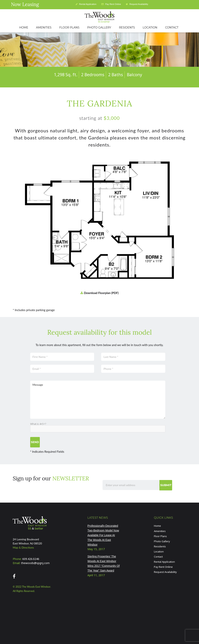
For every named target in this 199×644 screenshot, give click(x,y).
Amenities (160, 531)
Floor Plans (160, 536)
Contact (158, 557)
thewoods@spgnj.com (35, 563)
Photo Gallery (162, 541)
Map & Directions (23, 547)
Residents (160, 546)
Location (159, 551)
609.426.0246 (31, 559)
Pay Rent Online (111, 4)
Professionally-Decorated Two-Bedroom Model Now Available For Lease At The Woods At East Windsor (103, 535)
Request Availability (137, 4)
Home (157, 526)
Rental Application (86, 4)
